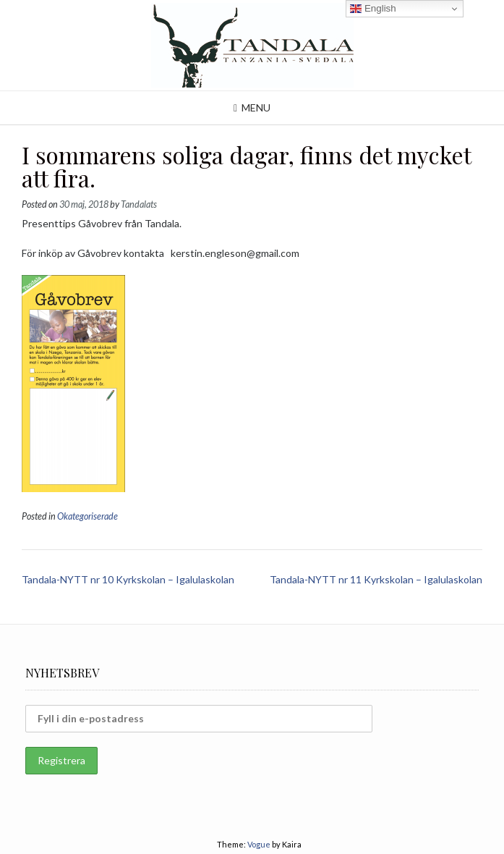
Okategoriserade (87, 516)
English (373, 9)
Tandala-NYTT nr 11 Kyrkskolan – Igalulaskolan (376, 579)
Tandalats (139, 204)
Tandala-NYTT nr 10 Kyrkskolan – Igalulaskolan (128, 579)
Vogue (259, 844)
